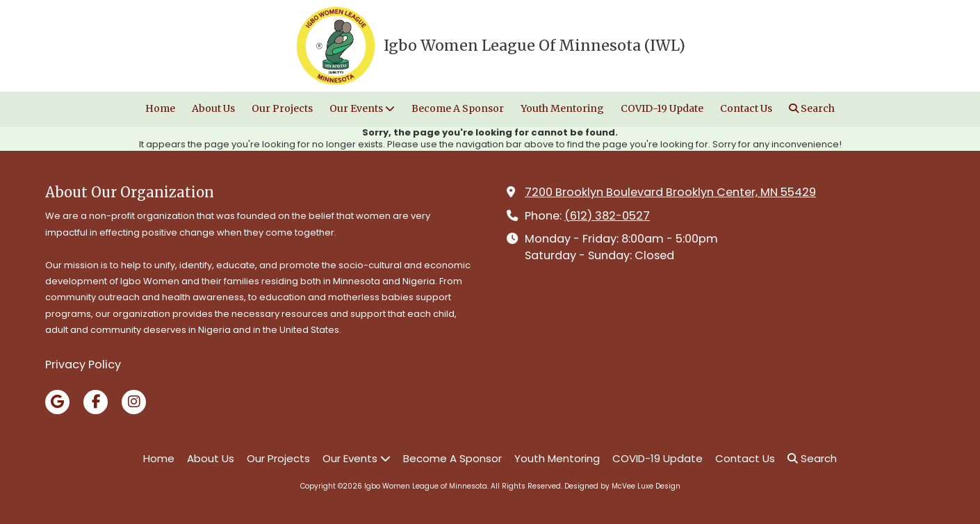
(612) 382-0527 (607, 216)
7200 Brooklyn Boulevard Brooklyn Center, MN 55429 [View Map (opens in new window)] (670, 192)
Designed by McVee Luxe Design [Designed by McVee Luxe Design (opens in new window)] (622, 486)
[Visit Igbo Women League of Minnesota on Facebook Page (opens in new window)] (96, 402)
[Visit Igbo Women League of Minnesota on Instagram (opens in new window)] (134, 402)
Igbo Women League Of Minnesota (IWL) (534, 46)
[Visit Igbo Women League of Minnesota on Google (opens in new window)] (57, 402)
